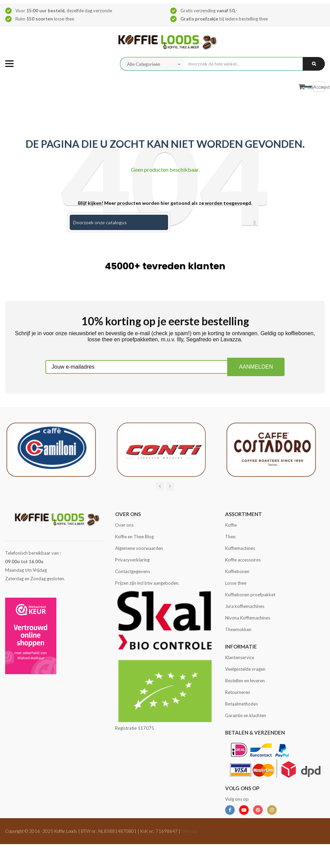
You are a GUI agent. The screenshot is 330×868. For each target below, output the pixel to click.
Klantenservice (240, 657)
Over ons (124, 525)
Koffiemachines (240, 548)
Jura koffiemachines (245, 606)
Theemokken (238, 629)
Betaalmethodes (242, 704)
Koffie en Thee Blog (134, 537)
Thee (230, 537)
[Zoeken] (119, 222)
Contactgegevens (133, 571)
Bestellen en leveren (245, 681)
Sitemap (189, 831)
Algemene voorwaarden (139, 548)
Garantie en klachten (246, 715)
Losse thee (236, 583)
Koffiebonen (237, 571)
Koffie (231, 525)
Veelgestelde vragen (245, 669)
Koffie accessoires (243, 560)
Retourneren (238, 692)
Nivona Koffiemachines (248, 618)
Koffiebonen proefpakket (250, 595)
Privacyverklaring (132, 560)
